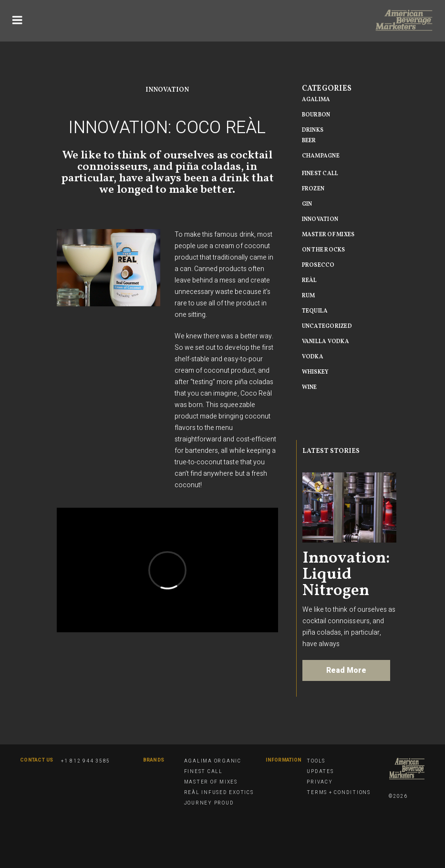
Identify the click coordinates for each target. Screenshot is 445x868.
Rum (309, 296)
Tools (316, 761)
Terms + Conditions (339, 793)
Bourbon (316, 115)
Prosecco (318, 265)
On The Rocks (324, 250)
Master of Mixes (211, 782)
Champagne (321, 156)
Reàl (310, 281)
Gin (307, 204)
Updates (320, 772)
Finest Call (320, 174)
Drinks (313, 130)
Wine (310, 387)
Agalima (316, 100)
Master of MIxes (328, 235)
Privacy (320, 782)
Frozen (313, 189)
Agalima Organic (213, 761)
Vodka (313, 357)
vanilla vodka (326, 342)
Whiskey (316, 372)
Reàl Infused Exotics (219, 793)
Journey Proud (209, 803)
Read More (346, 670)
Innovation (167, 90)
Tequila (315, 311)
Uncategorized (327, 326)
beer (309, 141)
